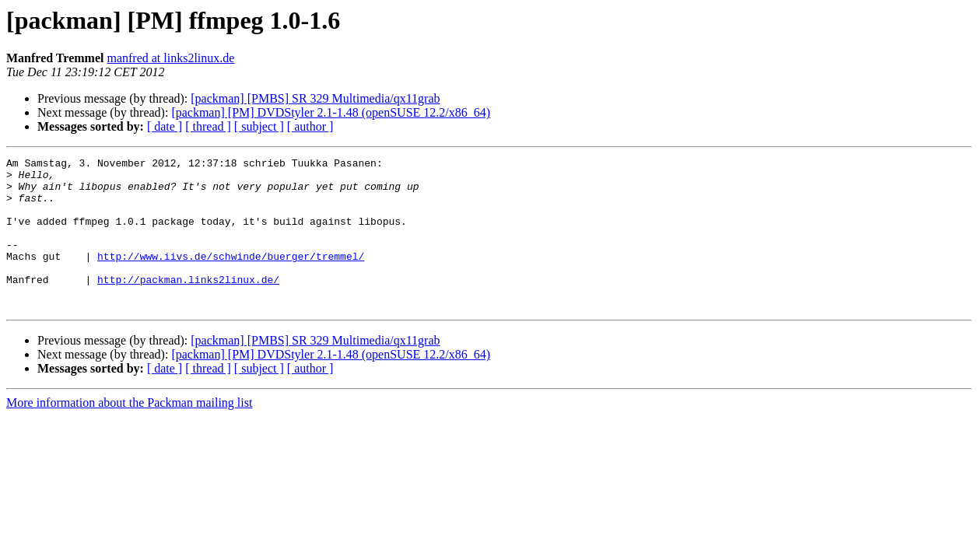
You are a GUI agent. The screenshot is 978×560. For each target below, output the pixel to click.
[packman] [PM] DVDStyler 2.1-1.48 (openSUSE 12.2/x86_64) (331, 112)
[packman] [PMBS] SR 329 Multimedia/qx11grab (315, 98)
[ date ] (165, 126)
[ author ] (310, 126)
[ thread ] (208, 126)
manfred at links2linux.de (170, 58)
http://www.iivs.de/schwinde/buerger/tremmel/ (231, 277)
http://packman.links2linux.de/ (188, 305)
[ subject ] (259, 126)
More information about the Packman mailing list (129, 433)
